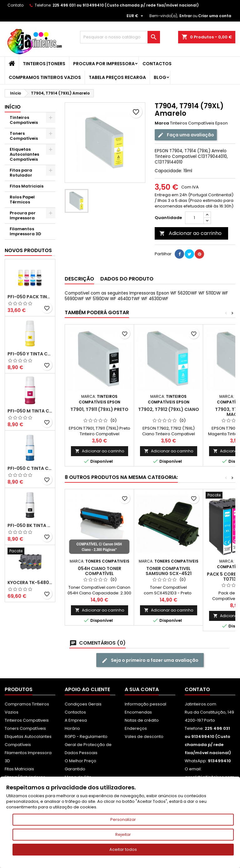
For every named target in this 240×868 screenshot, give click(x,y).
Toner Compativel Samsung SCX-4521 (169, 571)
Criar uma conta (215, 16)
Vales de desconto (144, 736)
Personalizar (123, 819)
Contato (15, 5)
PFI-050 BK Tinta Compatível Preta (30, 525)
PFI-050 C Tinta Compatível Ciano (30, 468)
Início (13, 107)
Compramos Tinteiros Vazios (45, 77)
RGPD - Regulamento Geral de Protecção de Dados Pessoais (88, 745)
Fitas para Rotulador (21, 173)
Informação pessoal (145, 704)
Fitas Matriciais (27, 186)
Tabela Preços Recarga (117, 77)
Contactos (157, 64)
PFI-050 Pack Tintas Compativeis (30, 297)
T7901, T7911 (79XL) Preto (99, 409)
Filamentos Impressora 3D (25, 231)
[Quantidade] (194, 218)
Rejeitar (123, 834)
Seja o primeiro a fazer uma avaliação (150, 660)
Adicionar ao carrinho (190, 233)
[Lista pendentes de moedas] (136, 16)
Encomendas (138, 712)
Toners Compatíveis (24, 136)
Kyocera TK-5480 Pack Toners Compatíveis (30, 583)
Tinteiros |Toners (44, 64)
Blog (160, 77)
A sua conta (142, 689)
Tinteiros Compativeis (24, 120)
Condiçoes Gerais (83, 704)
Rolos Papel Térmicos (22, 200)
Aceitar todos (123, 849)
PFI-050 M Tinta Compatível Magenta (30, 411)
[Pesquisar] (120, 37)
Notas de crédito (142, 720)
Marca (162, 123)
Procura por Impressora (104, 64)
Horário (72, 728)
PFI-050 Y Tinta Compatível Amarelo (30, 354)
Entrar (186, 16)
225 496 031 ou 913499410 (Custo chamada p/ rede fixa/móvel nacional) (126, 5)
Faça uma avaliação (186, 135)
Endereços (136, 728)
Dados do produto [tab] (127, 279)
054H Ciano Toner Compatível (100, 571)
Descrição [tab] (79, 279)
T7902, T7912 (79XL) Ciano (169, 409)
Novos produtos (28, 250)
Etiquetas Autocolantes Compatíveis (24, 154)
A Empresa (76, 720)
